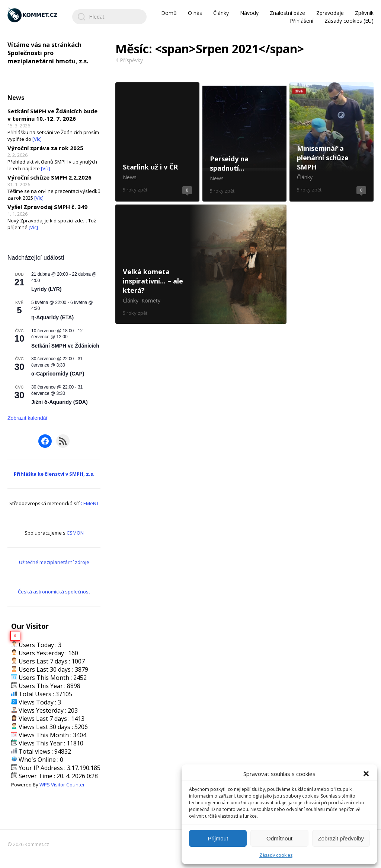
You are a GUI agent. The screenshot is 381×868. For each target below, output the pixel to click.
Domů (169, 13)
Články (221, 13)
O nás (195, 13)
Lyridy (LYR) (46, 289)
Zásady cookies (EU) (349, 21)
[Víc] (37, 139)
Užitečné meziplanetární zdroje (54, 562)
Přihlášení (302, 21)
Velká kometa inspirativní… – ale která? (201, 264)
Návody (249, 13)
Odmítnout (279, 838)
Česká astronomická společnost (54, 592)
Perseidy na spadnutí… (244, 142)
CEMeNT (90, 503)
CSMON (75, 533)
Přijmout (218, 838)
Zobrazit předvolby (341, 838)
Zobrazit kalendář (28, 418)
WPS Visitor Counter (62, 785)
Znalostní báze (287, 13)
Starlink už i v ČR (157, 142)
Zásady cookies (276, 855)
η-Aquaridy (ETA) (52, 317)
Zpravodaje (330, 13)
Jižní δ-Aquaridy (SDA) (60, 402)
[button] (366, 774)
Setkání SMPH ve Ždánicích (65, 346)
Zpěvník (364, 13)
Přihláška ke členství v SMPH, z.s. (54, 474)
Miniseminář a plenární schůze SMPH (332, 142)
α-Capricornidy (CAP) (58, 374)
